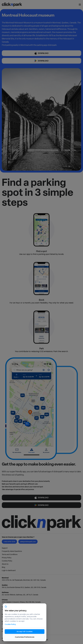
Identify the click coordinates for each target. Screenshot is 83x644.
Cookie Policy (10, 624)
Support (5, 548)
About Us (5, 564)
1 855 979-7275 (9, 542)
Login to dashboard (9, 570)
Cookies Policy (7, 561)
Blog (3, 567)
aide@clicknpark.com (28, 542)
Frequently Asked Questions (12, 551)
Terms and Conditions (10, 554)
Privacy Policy (7, 558)
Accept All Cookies (25, 632)
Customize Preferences (25, 637)
